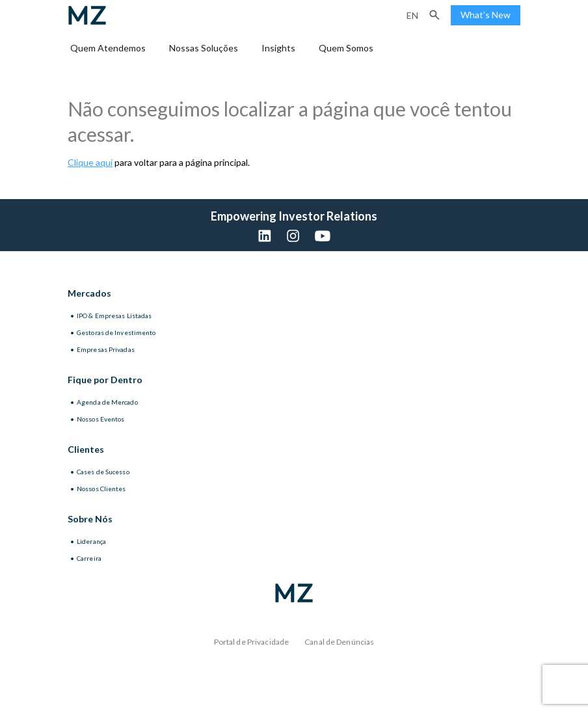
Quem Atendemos (108, 48)
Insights (278, 48)
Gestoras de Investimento (116, 332)
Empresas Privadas (106, 349)
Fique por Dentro (105, 380)
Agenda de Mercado (107, 402)
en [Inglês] (412, 15)
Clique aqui (90, 162)
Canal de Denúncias (339, 642)
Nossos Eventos (100, 419)
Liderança (91, 541)
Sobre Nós (90, 519)
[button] (434, 15)
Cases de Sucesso (103, 472)
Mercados (89, 293)
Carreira (89, 558)
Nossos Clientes (101, 489)
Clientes (86, 449)
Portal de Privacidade (252, 642)
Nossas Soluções (204, 48)
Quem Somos (346, 48)
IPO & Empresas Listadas (114, 316)
